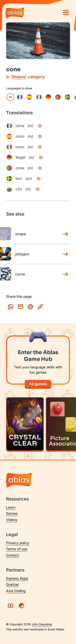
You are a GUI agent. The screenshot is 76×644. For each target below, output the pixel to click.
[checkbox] (20, 97)
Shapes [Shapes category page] (19, 77)
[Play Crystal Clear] (25, 424)
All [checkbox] (10, 97)
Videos (12, 520)
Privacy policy (18, 543)
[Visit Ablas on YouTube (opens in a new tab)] (11, 606)
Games (12, 513)
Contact (13, 555)
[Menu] (66, 13)
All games (38, 384)
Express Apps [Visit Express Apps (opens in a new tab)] (17, 578)
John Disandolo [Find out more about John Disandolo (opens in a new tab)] (42, 624)
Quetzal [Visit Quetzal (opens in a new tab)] (12, 585)
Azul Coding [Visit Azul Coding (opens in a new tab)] (16, 591)
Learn (11, 507)
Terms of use (17, 549)
